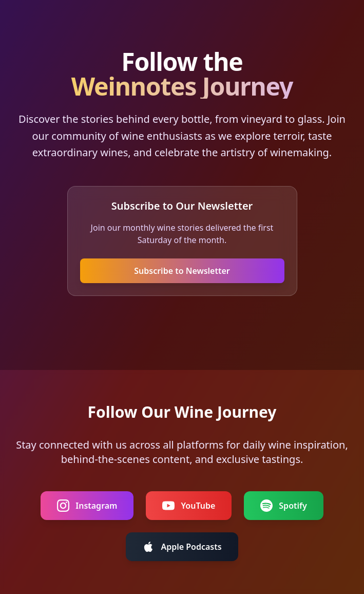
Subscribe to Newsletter (182, 271)
